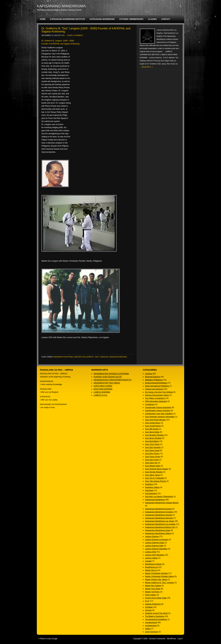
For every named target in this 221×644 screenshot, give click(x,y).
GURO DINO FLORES (103, 386)
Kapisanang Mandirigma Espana (158, 509)
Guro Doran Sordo (153, 457)
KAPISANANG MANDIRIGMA (61, 6)
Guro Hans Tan (151, 463)
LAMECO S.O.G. (101, 395)
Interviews (149, 490)
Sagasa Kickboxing (118, 357)
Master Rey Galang (153, 586)
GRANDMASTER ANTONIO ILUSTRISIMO (111, 374)
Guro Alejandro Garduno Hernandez (160, 417)
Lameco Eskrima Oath (154, 546)
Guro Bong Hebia (152, 432)
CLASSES (152, 19)
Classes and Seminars (154, 389)
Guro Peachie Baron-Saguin (157, 469)
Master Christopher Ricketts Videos (159, 576)
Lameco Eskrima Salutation (156, 549)
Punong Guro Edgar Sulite (156, 598)
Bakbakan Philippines (64, 357)
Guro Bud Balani (152, 441)
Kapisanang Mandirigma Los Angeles (160, 524)
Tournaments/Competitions (156, 619)
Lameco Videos (151, 558)
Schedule (149, 607)
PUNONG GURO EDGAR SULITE (108, 377)
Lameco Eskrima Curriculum (157, 540)
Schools (148, 610)
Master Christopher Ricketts (156, 573)
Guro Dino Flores (152, 454)
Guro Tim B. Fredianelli (154, 478)
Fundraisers (150, 404)
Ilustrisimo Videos (152, 487)
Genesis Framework (157, 639)
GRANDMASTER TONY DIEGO (107, 383)
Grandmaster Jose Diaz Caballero (159, 414)
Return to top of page (49, 639)
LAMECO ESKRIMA (102, 392)
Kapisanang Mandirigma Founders (159, 512)
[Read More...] (147, 67)
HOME (43, 19)
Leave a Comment (75, 35)
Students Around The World (156, 613)
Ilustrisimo (149, 484)
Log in (180, 639)
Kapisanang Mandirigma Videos (158, 533)
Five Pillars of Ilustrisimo (155, 398)
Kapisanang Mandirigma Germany (159, 518)
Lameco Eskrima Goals (155, 543)
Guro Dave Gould (152, 450)
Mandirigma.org (151, 567)
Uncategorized (151, 622)
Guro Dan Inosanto (153, 447)
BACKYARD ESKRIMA (103, 389)
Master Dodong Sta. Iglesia (156, 579)
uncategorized (151, 626)
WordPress (172, 639)
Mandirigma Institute (153, 564)
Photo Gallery (151, 595)
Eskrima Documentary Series (157, 395)
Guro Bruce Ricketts (153, 438)
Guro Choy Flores (152, 444)
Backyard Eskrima (152, 377)
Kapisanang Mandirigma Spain (158, 530)
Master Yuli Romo (152, 592)
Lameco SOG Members (155, 555)
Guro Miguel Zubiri (153, 466)
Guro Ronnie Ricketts (154, 472)
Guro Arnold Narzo (153, 423)
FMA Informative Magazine (156, 401)
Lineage (148, 561)
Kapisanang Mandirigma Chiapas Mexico (162, 503)
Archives (149, 374)
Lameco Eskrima (152, 536)
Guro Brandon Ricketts (154, 435)
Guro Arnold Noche (153, 426)
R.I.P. (147, 601)
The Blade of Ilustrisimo (155, 616)
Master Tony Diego (153, 589)
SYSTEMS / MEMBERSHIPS (131, 19)
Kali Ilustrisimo (151, 493)
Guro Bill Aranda (152, 429)
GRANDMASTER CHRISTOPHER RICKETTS (112, 380)
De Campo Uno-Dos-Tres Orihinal (159, 392)
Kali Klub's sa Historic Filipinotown (159, 497)
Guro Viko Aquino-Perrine (155, 481)
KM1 (63, 35)
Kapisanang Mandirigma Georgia (158, 515)
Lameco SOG (151, 552)
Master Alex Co (151, 570)
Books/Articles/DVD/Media (156, 383)
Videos (148, 629)
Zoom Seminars (152, 632)
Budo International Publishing (157, 386)
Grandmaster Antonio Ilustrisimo (158, 407)
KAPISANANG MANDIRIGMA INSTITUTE (68, 19)
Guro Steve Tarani (152, 475)
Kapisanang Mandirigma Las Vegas (160, 521)
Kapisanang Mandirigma (155, 500)
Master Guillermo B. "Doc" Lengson (91, 357)
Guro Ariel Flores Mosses (155, 420)
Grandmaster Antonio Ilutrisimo (158, 411)
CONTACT (166, 19)
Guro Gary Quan (152, 460)
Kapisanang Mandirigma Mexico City (160, 527)
